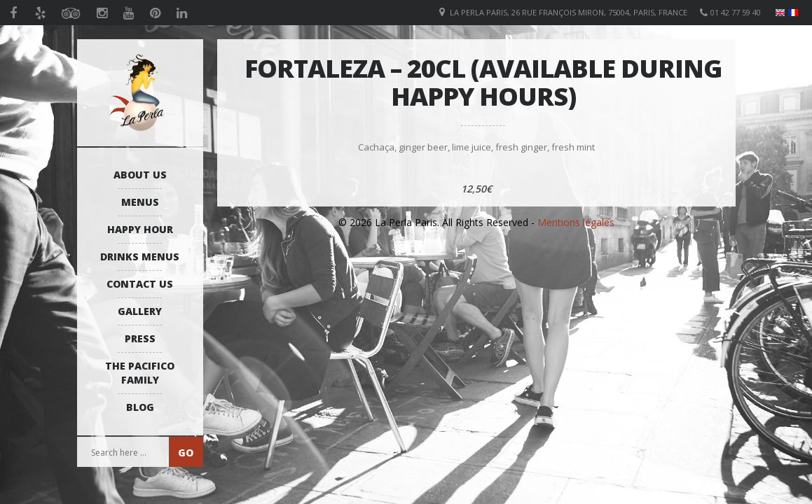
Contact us (140, 284)
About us (140, 175)
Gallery (140, 311)
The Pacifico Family (140, 373)
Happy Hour (140, 229)
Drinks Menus (140, 257)
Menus (140, 202)
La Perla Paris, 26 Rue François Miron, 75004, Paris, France (569, 12)
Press (140, 338)
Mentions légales (576, 222)
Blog (140, 407)
